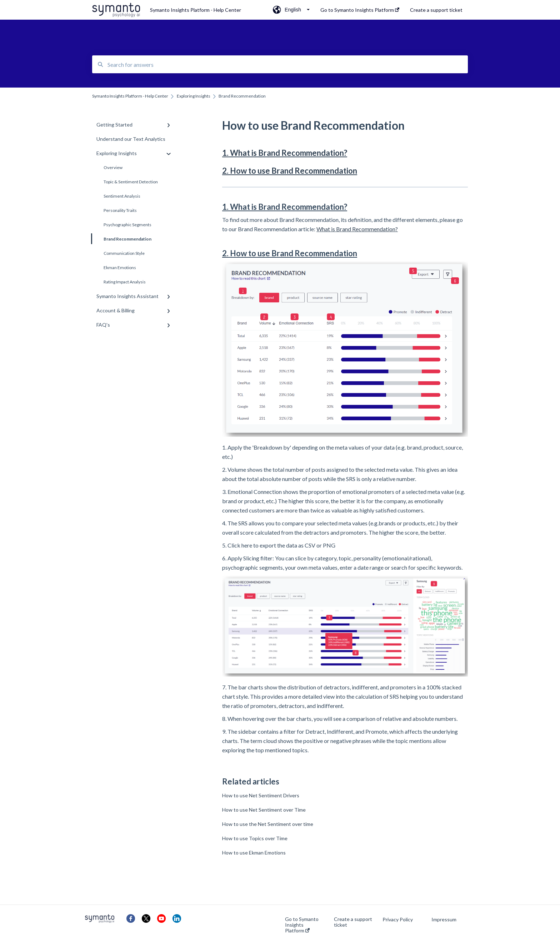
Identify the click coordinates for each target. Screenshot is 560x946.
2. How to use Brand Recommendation (290, 171)
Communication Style (124, 253)
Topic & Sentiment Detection (131, 182)
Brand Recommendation (122, 239)
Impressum (444, 920)
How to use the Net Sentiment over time (268, 824)
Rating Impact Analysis (125, 282)
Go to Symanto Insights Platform (302, 925)
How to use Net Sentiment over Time (264, 810)
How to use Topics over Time (255, 838)
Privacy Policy (398, 920)
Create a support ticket (353, 922)
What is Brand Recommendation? (357, 229)
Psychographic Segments (127, 225)
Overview (113, 167)
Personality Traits (120, 210)
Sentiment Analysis (122, 196)
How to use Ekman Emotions (254, 853)
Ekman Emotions (120, 268)
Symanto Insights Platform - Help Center (196, 10)
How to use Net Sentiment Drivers (261, 795)
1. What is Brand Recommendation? (285, 153)
